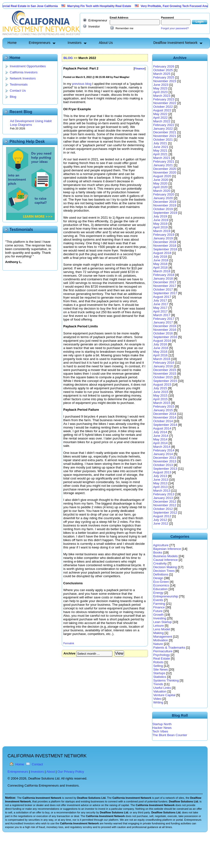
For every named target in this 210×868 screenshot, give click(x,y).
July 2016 (160, 344)
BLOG (68, 58)
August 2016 (162, 341)
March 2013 (162, 491)
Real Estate (162, 658)
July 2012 (160, 520)
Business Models (166, 556)
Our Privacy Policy (71, 772)
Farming (159, 604)
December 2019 (165, 202)
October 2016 (163, 333)
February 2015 (164, 406)
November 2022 (165, 103)
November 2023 (165, 81)
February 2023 (164, 99)
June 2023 (161, 85)
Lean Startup (163, 622)
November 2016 (165, 330)
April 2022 (160, 118)
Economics (161, 585)
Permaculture (163, 651)
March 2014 (162, 447)
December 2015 (165, 370)
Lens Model (162, 629)
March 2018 (162, 271)
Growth (159, 615)
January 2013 (163, 498)
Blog (13, 97)
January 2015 (163, 410)
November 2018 (165, 246)
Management (163, 637)
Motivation (161, 640)
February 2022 (164, 125)
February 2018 (164, 275)
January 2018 (163, 278)
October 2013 (163, 465)
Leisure (159, 626)
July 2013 (160, 476)
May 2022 (160, 114)
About (51, 772)
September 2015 (165, 381)
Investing (160, 618)
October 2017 (163, 289)
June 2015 (161, 392)
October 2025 (163, 70)
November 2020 (165, 172)
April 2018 (160, 268)
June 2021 (161, 147)
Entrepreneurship (166, 596)
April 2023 (160, 92)
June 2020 (161, 180)
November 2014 (165, 417)
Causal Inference (166, 560)
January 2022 (163, 129)
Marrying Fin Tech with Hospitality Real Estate (104, 6)
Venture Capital (164, 695)
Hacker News (162, 728)
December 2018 (165, 242)
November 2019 (165, 205)
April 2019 (160, 227)
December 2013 (165, 458)
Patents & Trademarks (169, 648)
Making (159, 633)
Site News (161, 669)
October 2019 (163, 209)
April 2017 (160, 311)
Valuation (160, 691)
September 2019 (165, 213)
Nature (158, 644)
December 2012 (165, 502)
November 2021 (165, 136)
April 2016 (160, 355)
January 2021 (163, 165)
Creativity (160, 563)
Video (157, 699)
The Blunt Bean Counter (170, 735)
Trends (158, 684)
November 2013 (165, 461)
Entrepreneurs (40, 43)
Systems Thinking (166, 680)
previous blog (82, 84)
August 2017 (162, 297)
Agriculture (161, 545)
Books (158, 552)
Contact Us (18, 91)
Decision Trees (164, 571)
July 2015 (160, 388)
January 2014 (163, 454)
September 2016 (165, 337)
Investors (75, 43)
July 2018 (160, 257)
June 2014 (161, 436)
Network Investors (23, 78)
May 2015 (160, 395)
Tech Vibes (160, 731)
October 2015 (163, 377)
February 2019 (164, 235)
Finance (159, 607)
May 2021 (160, 151)
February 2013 (164, 494)
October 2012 (163, 509)
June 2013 (161, 480)
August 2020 (162, 176)
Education (160, 589)
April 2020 (160, 187)
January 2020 (163, 198)
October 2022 (163, 107)
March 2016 (162, 359)
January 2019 (163, 238)
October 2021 (163, 140)
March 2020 (162, 191)
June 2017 (161, 304)
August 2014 (162, 428)
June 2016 (161, 348)
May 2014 (160, 439)
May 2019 (160, 224)
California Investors (24, 72)
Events (158, 600)
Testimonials (19, 84)
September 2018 (165, 249)
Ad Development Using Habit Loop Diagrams (31, 123)
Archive (69, 653)
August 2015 (162, 385)
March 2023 (162, 96)
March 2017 (162, 315)
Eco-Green (161, 582)
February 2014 (164, 450)
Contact (37, 764)
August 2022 (162, 110)
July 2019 (160, 216)
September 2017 (165, 293)
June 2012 (161, 523)
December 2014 (165, 414)
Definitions (161, 574)
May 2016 (160, 352)
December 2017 (165, 282)
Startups (159, 673)
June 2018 (161, 260)
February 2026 (164, 66)
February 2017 (164, 319)
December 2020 (165, 169)
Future (158, 611)
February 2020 (164, 194)
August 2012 (162, 516)
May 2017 (160, 308)
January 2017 (163, 322)
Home (12, 43)
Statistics (160, 677)
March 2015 (162, 403)
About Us (106, 43)
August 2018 (162, 253)
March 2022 (162, 121)
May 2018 (160, 264)
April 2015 (160, 399)
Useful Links (162, 688)
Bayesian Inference (167, 549)
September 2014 (165, 425)
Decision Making (165, 567)
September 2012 (165, 512)
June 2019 (161, 220)
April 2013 (160, 487)
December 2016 (165, 326)
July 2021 (160, 143)
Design (158, 578)
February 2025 (164, 77)
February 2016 (164, 363)
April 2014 (160, 443)
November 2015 (165, 374)
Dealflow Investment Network (175, 43)
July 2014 (160, 432)
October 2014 (163, 421)
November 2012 (165, 505)
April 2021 (160, 154)
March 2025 (162, 74)
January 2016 (163, 366)
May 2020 (160, 183)
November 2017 (165, 286)
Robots (158, 662)
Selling (158, 666)
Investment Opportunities (28, 66)
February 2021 (164, 161)
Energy (158, 593)
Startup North (162, 724)
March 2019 (162, 231)
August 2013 (162, 472)
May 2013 (160, 483)
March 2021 (162, 158)
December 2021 (165, 132)
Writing (158, 702)
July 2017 (160, 300)
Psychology (162, 655)
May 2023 (160, 88)
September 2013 (165, 469)
